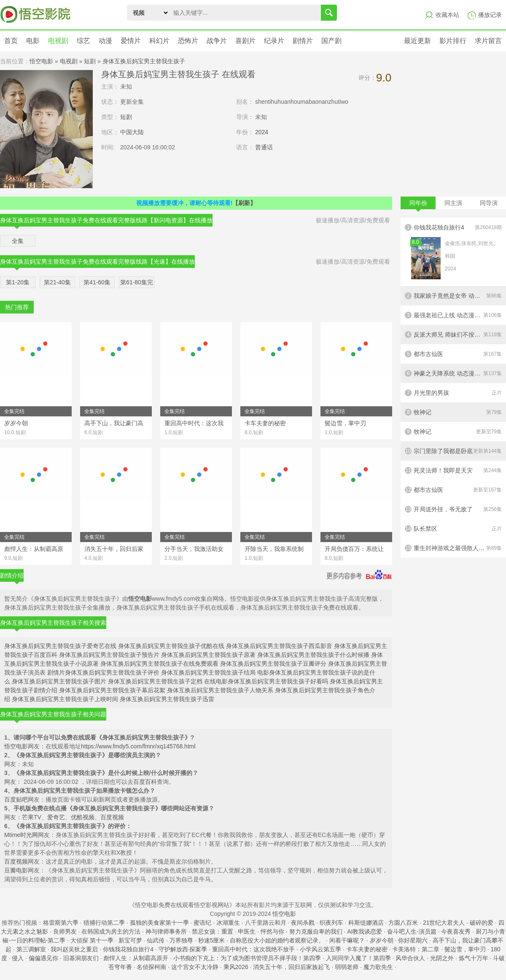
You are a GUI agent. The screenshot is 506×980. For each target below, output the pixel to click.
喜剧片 (245, 41)
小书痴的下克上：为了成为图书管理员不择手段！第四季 (247, 958)
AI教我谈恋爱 (365, 931)
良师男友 (65, 931)
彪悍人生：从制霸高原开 (136, 958)
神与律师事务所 (166, 931)
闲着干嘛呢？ (347, 940)
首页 (11, 41)
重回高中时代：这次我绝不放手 (253, 949)
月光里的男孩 (453, 393)
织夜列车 (331, 923)
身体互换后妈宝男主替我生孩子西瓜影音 (279, 646)
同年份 (418, 204)
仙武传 (156, 940)
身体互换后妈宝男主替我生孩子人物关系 (220, 690)
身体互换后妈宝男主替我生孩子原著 (208, 655)
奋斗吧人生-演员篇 (412, 931)
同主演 (453, 203)
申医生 (247, 931)
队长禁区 (453, 529)
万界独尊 (181, 940)
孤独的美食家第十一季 (159, 923)
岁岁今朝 (382, 940)
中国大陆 (132, 132)
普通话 (264, 147)
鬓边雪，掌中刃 (465, 949)
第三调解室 (31, 949)
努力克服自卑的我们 (316, 931)
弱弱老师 (347, 967)
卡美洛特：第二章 (416, 949)
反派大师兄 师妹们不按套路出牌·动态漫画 (453, 335)
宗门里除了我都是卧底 (453, 451)
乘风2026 (236, 967)
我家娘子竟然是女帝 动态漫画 (453, 296)
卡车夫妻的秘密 (367, 949)
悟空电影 (41, 61)
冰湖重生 (228, 923)
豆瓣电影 (16, 870)
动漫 (105, 41)
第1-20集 (18, 282)
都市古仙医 (453, 354)
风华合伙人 (410, 958)
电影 (33, 41)
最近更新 (417, 41)
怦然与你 (272, 931)
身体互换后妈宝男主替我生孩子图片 (59, 681)
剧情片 (303, 41)
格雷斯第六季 (61, 923)
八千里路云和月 (266, 923)
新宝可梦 (130, 940)
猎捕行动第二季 (104, 923)
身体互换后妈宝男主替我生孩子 (144, 61)
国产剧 (331, 41)
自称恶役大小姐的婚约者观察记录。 (277, 940)
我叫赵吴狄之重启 (74, 949)
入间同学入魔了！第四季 (358, 958)
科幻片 (159, 41)
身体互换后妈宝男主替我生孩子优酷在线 (171, 646)
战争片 (217, 41)
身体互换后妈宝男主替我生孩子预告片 (109, 655)
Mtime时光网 (21, 835)
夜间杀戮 (303, 923)
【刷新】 (244, 203)
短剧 (90, 61)
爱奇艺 (56, 817)
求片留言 (488, 41)
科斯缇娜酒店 (366, 923)
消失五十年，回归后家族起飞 (291, 967)
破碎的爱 (482, 923)
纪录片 (274, 41)
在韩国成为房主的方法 (111, 931)
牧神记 (453, 412)
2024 (262, 132)
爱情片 (131, 41)
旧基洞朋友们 (81, 958)
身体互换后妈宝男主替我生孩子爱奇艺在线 (60, 646)
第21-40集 (57, 282)
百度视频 (112, 817)
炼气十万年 (474, 958)
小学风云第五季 (320, 949)
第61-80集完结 (137, 283)
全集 (18, 241)
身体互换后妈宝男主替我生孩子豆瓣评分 (273, 664)
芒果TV (32, 817)
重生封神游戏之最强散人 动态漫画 (453, 548)
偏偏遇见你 (43, 958)
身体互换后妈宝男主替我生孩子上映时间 (65, 699)
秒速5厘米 (212, 940)
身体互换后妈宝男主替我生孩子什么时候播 (313, 655)
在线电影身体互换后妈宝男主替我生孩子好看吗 (266, 681)
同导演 (489, 203)
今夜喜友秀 (456, 931)
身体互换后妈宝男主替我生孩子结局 (208, 672)
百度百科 (145, 782)
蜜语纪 (202, 923)
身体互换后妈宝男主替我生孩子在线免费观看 (159, 664)
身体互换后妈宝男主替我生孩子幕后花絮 (112, 690)
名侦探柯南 (151, 967)
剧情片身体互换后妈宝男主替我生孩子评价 (103, 672)
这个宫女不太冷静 (195, 967)
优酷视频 (83, 817)
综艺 (83, 41)
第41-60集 (97, 282)
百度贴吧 (16, 799)
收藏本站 (447, 15)
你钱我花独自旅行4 (453, 252)
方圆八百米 (403, 923)
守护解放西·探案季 (183, 949)
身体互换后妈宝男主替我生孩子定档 (155, 681)
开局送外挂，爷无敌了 (453, 509)
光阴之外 (442, 958)
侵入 (18, 958)
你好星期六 (413, 940)
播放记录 (490, 15)
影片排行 (453, 41)
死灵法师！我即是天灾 (453, 470)
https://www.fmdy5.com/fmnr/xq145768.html (138, 746)
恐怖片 (188, 41)
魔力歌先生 (378, 967)
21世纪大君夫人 (444, 923)
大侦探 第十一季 (92, 940)
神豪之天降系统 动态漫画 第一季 (453, 373)
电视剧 (58, 41)
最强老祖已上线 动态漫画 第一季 (453, 315)
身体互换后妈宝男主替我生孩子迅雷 (167, 699)
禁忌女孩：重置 (213, 931)
